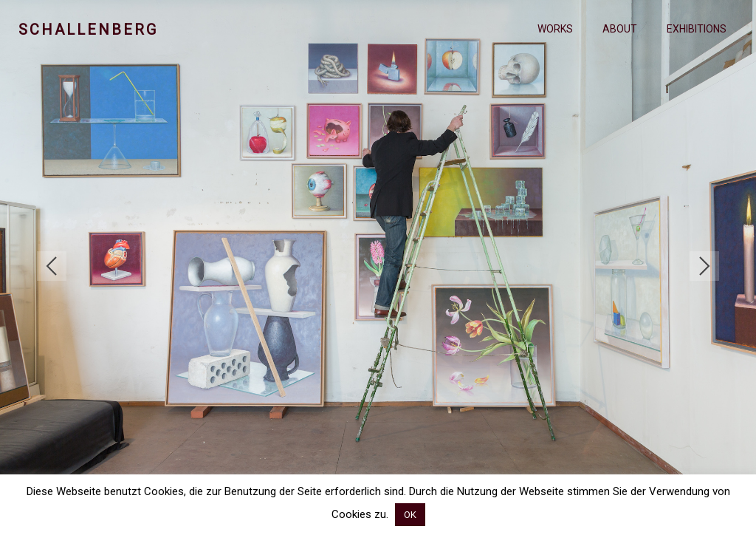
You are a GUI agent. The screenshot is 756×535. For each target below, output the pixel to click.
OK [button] (410, 515)
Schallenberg (88, 30)
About (620, 29)
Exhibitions (697, 29)
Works (555, 29)
